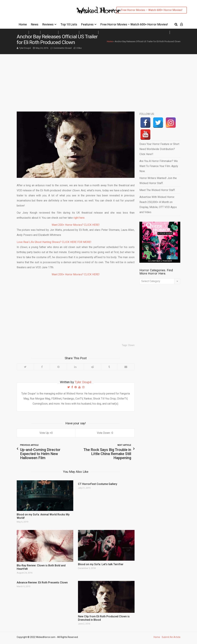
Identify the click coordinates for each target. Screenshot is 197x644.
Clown (131, 345)
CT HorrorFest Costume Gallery (98, 484)
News (35, 24)
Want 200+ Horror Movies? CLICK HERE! (76, 225)
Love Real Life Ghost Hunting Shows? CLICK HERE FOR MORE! (54, 242)
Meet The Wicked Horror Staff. (157, 190)
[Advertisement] (98, 79)
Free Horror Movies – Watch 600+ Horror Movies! (152, 10)
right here (79, 218)
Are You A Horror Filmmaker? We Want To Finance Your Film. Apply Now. (159, 166)
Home (23, 24)
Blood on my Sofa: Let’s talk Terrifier (101, 564)
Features (87, 24)
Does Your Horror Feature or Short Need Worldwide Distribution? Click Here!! (159, 149)
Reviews (48, 24)
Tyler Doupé (25, 48)
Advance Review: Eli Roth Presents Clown (42, 583)
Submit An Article (171, 637)
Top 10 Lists (69, 24)
